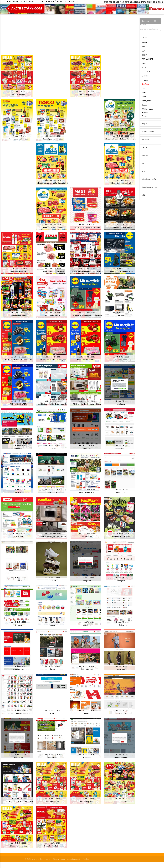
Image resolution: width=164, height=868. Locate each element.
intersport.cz (19, 669)
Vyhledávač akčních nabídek (147, 23)
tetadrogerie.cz (121, 581)
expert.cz (87, 448)
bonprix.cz (121, 669)
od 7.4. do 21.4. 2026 (121, 136)
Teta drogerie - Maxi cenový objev (87, 227)
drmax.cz (19, 625)
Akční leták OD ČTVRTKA (87, 360)
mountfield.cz (121, 448)
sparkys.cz (121, 404)
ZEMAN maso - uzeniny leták (53, 271)
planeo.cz (19, 492)
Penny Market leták (19, 271)
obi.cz (87, 713)
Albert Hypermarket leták (121, 183)
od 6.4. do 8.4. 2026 (87, 224)
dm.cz (53, 625)
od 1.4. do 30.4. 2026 (121, 313)
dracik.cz (87, 625)
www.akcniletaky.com (40, 859)
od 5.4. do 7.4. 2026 (121, 224)
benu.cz (53, 448)
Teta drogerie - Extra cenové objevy (19, 802)
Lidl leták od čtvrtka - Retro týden (53, 360)
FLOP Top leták (121, 802)
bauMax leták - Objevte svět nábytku (53, 537)
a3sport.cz (53, 492)
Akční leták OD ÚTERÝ (19, 404)
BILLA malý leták (19, 95)
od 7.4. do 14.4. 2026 (19, 92)
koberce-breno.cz (121, 758)
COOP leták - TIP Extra (121, 537)
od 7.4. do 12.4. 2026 (121, 269)
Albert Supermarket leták (53, 227)
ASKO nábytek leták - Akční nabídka (87, 404)
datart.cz (53, 713)
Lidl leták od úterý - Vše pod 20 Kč (19, 360)
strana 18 (73, 2)
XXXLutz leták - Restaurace (121, 227)
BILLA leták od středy (19, 846)
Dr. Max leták (19, 537)
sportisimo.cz (121, 625)
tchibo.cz (19, 581)
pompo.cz (87, 581)
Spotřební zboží (121, 360)
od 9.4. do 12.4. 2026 (53, 357)
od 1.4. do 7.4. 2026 (121, 401)
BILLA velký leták (87, 95)
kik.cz (53, 669)
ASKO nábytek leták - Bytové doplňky (53, 404)
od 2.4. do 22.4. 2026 (53, 401)
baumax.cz (19, 758)
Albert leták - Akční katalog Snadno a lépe (121, 139)
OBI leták (121, 316)
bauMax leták (87, 537)
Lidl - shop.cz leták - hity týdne (121, 271)
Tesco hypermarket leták (53, 139)
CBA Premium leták (53, 316)
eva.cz (19, 713)
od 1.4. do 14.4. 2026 (121, 534)
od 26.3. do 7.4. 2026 (19, 799)
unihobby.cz (121, 492)
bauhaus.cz (53, 758)
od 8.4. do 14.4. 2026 (19, 269)
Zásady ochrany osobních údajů (66, 859)
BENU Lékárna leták (87, 492)
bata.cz (53, 581)
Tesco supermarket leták (19, 139)
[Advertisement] (68, 32)
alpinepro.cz (19, 448)
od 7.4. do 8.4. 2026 (19, 357)
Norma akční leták (19, 316)
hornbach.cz (121, 713)
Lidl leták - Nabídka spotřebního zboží (87, 316)
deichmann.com (87, 669)
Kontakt (86, 859)
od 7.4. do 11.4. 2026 (53, 269)
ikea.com (87, 758)
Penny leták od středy (53, 846)
